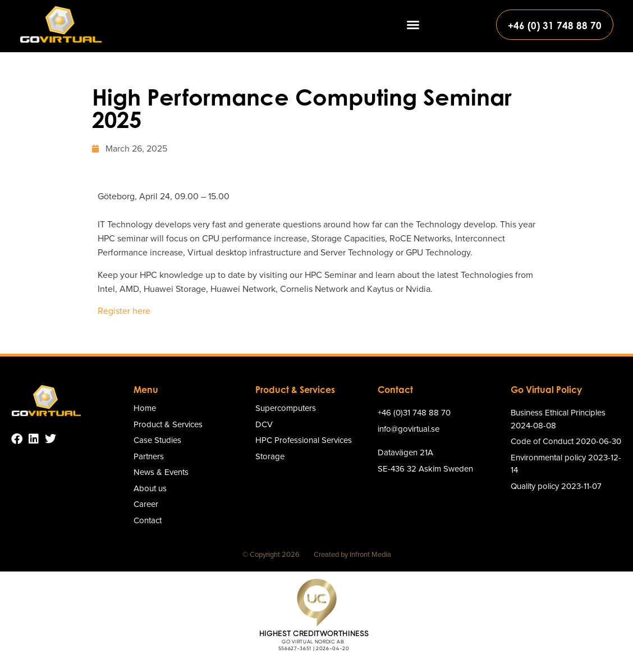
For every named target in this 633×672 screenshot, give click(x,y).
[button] (413, 25)
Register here (124, 311)
